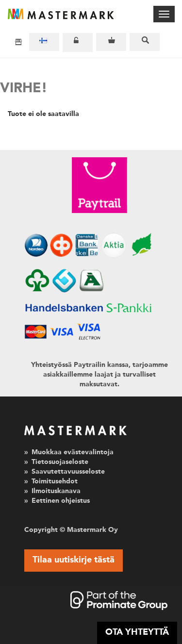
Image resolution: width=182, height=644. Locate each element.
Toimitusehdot (55, 481)
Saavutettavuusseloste (68, 472)
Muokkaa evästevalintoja (73, 452)
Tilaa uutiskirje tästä (74, 560)
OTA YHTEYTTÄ (137, 632)
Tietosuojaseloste (60, 462)
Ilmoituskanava (56, 491)
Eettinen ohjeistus (61, 501)
